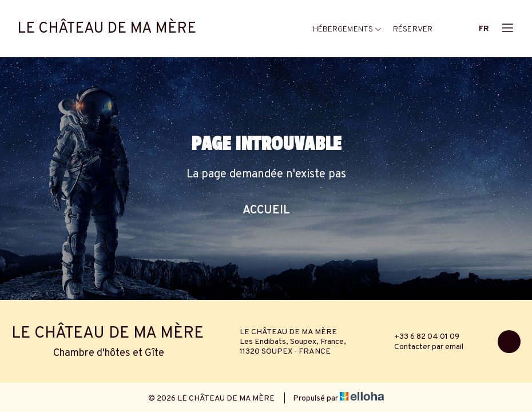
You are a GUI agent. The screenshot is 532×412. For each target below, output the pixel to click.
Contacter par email (422, 347)
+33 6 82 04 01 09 (420, 336)
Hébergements (347, 29)
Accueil (266, 211)
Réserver (413, 29)
